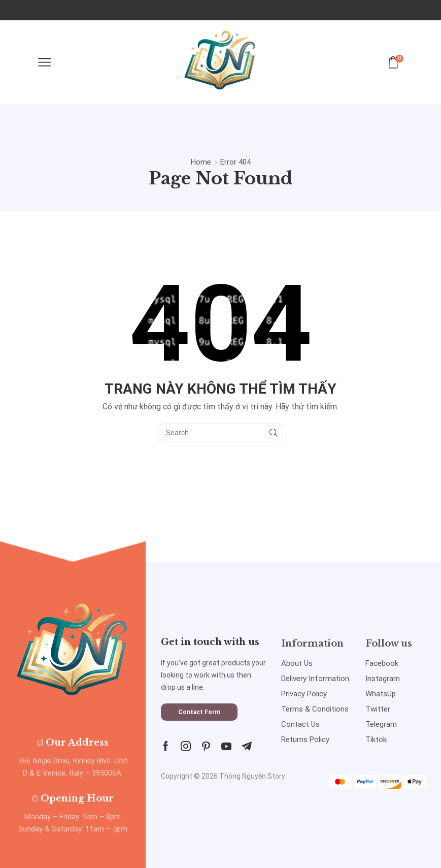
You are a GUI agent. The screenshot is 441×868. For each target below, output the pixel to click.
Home (201, 162)
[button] (199, 712)
